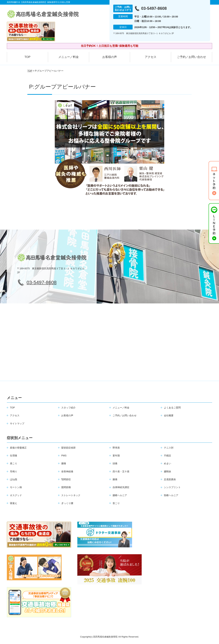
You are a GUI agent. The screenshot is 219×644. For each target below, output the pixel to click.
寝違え (14, 503)
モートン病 (16, 487)
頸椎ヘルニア (171, 495)
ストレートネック (71, 495)
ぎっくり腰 (67, 503)
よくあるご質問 (172, 408)
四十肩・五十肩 (121, 471)
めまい (168, 463)
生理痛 (14, 456)
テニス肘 (169, 448)
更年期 (116, 456)
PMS (64, 456)
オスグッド (16, 495)
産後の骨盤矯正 (18, 448)
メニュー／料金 (69, 57)
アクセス (151, 57)
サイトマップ (17, 424)
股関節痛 (66, 487)
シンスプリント (172, 487)
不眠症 (168, 456)
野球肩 (116, 448)
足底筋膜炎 (170, 479)
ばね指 (14, 479)
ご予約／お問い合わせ (191, 57)
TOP (27, 57)
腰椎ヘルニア (120, 495)
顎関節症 (66, 479)
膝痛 (115, 479)
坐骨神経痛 (67, 471)
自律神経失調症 (121, 487)
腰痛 (64, 463)
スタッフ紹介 (68, 408)
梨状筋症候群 (68, 448)
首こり (116, 503)
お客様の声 (110, 57)
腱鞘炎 (168, 471)
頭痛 (115, 463)
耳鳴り (14, 471)
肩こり (14, 463)
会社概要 (169, 415)
